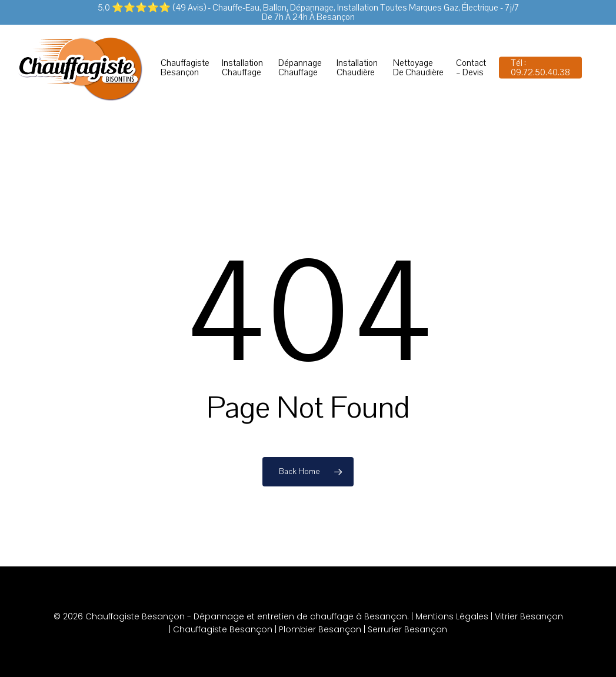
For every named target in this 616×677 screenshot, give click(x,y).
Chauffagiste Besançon (185, 68)
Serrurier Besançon (407, 629)
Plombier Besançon (320, 629)
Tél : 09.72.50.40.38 (540, 68)
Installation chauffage (242, 68)
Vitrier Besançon (529, 616)
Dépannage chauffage (300, 68)
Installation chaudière (357, 68)
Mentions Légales (452, 616)
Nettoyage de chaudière (418, 68)
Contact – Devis (471, 68)
